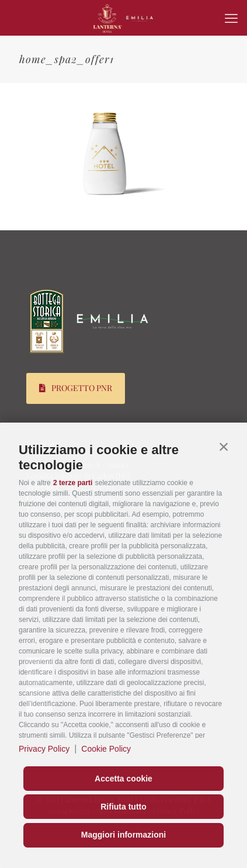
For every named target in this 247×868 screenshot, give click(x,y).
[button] (224, 447)
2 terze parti (73, 483)
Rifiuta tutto (123, 807)
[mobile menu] (231, 18)
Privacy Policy (44, 749)
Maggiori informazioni (123, 835)
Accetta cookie (123, 779)
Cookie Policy (106, 749)
